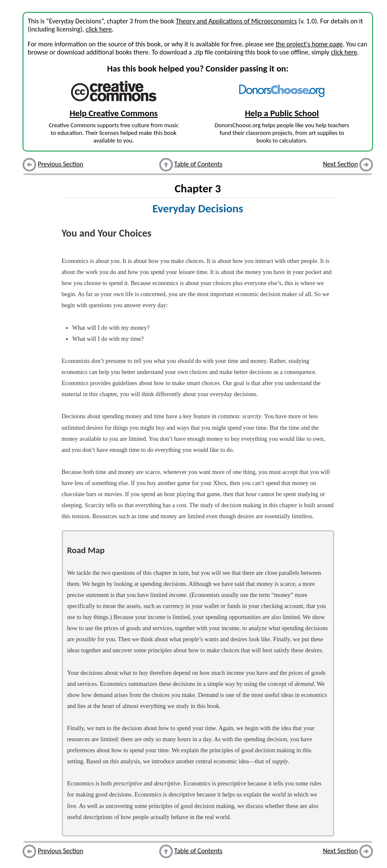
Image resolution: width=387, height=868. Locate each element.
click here (99, 29)
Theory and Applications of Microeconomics (236, 21)
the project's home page (309, 44)
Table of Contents (198, 164)
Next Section (341, 164)
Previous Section (61, 164)
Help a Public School (282, 113)
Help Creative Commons (113, 113)
